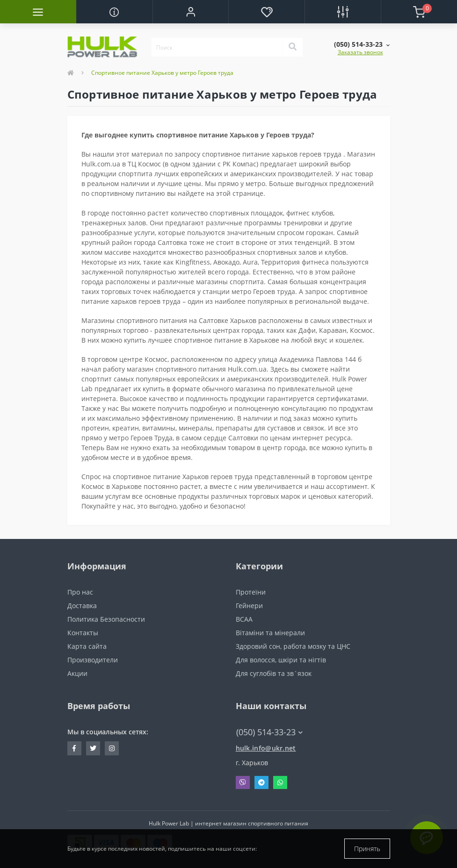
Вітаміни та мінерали (270, 633)
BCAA (244, 619)
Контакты (83, 633)
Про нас (80, 592)
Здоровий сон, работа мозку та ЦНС (293, 646)
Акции (77, 673)
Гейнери (249, 606)
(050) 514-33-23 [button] (269, 732)
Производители (93, 660)
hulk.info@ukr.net (266, 748)
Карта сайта (87, 646)
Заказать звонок (360, 52)
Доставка (82, 606)
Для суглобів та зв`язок (274, 673)
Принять (367, 849)
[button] (191, 12)
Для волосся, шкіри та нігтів (281, 660)
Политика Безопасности (106, 619)
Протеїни (251, 592)
